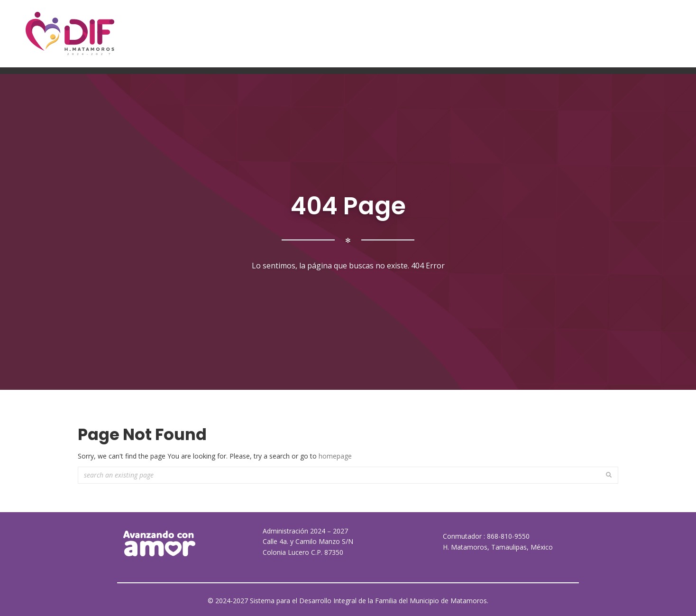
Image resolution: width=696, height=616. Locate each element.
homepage (335, 456)
